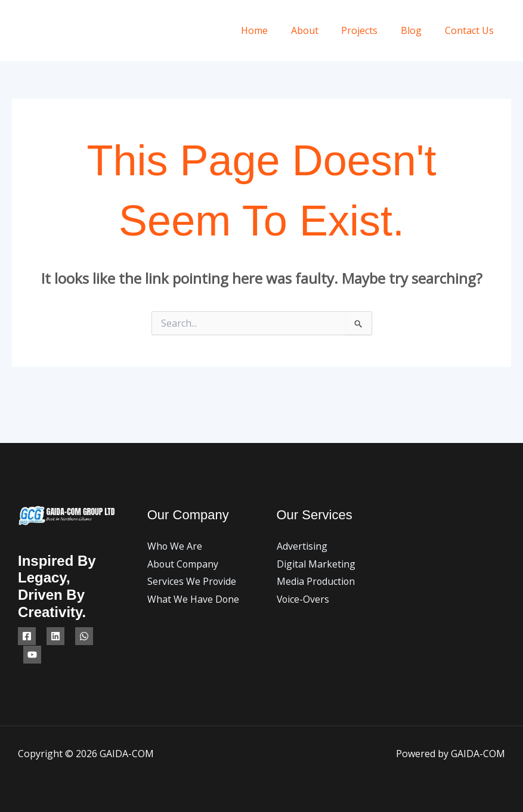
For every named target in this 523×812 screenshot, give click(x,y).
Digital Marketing (316, 564)
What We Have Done (194, 599)
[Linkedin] (55, 636)
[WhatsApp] (84, 636)
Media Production (316, 581)
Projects (369, 30)
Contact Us (471, 30)
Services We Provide (192, 581)
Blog (417, 30)
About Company (183, 564)
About (318, 30)
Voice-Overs (304, 599)
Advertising (302, 546)
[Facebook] (27, 636)
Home (272, 30)
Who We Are (175, 546)
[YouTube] (32, 655)
